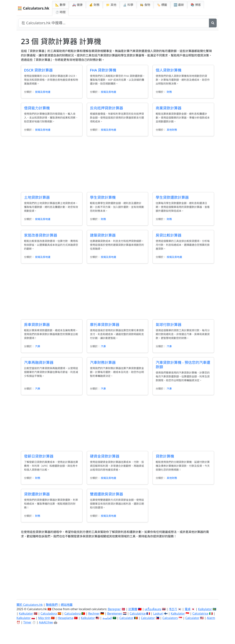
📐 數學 (60, 5)
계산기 (173, 609)
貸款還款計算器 (37, 494)
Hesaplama (66, 618)
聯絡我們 (52, 605)
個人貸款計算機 (169, 70)
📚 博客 (196, 5)
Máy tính (44, 618)
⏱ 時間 (60, 12)
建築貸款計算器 (103, 235)
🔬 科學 (128, 5)
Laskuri (158, 613)
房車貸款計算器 (37, 325)
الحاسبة (107, 618)
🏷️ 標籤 (162, 5)
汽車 (38, 346)
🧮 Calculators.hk (33, 8)
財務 (169, 92)
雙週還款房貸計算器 (106, 494)
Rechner (94, 613)
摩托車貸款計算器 (105, 325)
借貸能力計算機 (37, 108)
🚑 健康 (77, 5)
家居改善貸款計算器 (41, 235)
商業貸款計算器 (169, 108)
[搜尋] (213, 23)
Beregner (114, 609)
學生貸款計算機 (103, 197)
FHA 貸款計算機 (103, 70)
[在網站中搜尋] (114, 23)
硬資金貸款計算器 (105, 456)
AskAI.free (46, 622)
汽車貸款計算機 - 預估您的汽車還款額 (183, 365)
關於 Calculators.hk (30, 605)
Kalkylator (205, 609)
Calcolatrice (200, 613)
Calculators (170, 618)
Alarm (211, 618)
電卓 (188, 609)
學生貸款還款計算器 (172, 197)
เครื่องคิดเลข (153, 609)
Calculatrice (138, 613)
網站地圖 (67, 605)
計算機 (133, 609)
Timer (27, 622)
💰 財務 (94, 5)
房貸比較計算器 (169, 235)
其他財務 (172, 130)
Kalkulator (26, 613)
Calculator (126, 618)
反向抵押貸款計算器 (106, 108)
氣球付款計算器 (169, 325)
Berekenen (115, 613)
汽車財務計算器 (103, 362)
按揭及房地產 (43, 92)
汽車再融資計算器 (39, 362)
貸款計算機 (165, 456)
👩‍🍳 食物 (145, 5)
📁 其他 (111, 5)
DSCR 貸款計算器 (38, 70)
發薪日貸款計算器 (39, 456)
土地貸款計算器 (37, 197)
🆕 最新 (179, 5)
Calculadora (49, 613)
